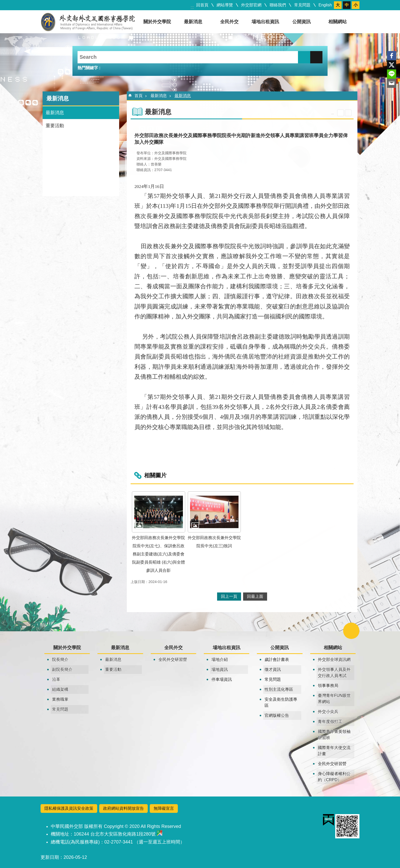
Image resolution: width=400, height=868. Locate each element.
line (392, 74)
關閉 (351, 631)
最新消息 (193, 22)
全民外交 (229, 22)
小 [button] (356, 5)
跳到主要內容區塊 (3, 3)
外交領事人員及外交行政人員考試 (334, 673)
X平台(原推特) (392, 65)
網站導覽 (225, 5)
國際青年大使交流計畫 (334, 751)
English (325, 5)
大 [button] (338, 5)
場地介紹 (220, 659)
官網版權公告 (277, 715)
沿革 (56, 679)
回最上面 (255, 596)
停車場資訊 (222, 679)
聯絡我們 (278, 5)
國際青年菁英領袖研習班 (334, 735)
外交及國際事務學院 (88, 22)
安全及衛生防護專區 (281, 702)
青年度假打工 (330, 722)
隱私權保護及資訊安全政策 (69, 808)
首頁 (139, 96)
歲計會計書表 (277, 659)
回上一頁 (229, 596)
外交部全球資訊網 (334, 659)
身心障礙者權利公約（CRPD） (334, 777)
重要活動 (55, 126)
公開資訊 (302, 22)
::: (192, 7)
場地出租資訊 (265, 22)
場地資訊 (220, 669)
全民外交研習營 (173, 659)
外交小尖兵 (328, 712)
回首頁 (202, 5)
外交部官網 (251, 5)
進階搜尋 (316, 57)
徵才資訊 (273, 669)
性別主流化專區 (279, 689)
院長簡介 (60, 659)
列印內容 (348, 113)
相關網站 (337, 22)
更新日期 (50, 857)
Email (392, 83)
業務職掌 (60, 699)
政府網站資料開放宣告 (123, 808)
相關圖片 (155, 475)
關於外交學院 (157, 22)
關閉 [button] (341, 113)
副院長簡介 (62, 669)
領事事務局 (328, 686)
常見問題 (302, 5)
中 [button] (347, 5)
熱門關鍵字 (88, 68)
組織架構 (60, 689)
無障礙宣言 (164, 808)
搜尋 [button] (304, 57)
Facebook (392, 56)
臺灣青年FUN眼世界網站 (334, 699)
